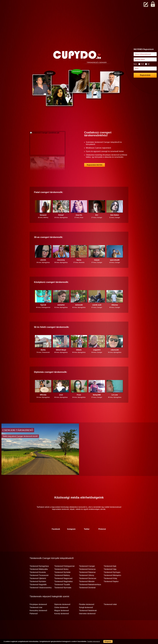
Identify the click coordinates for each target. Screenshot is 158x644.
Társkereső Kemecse (87, 578)
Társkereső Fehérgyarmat (64, 575)
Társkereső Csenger (87, 575)
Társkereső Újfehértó (38, 587)
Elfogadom (104, 642)
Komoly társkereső (62, 622)
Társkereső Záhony (87, 584)
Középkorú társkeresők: (51, 291)
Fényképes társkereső (38, 613)
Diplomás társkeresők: (51, 381)
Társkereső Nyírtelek (62, 581)
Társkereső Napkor (111, 590)
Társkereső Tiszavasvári (39, 584)
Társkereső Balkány (62, 584)
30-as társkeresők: (48, 246)
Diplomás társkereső (62, 613)
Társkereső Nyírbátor (38, 590)
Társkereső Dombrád (87, 596)
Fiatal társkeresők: (49, 201)
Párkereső (34, 622)
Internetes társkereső (87, 622)
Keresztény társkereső (38, 619)
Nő (147, 64)
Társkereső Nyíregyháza (39, 575)
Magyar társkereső (62, 619)
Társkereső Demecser (88, 587)
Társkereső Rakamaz (87, 581)
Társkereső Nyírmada (63, 596)
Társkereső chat (36, 616)
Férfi (141, 64)
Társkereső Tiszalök (62, 593)
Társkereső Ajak (110, 575)
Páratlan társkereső (87, 613)
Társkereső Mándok (87, 590)
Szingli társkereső (86, 616)
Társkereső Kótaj (110, 587)
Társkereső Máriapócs (112, 584)
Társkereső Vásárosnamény (41, 596)
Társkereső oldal (110, 613)
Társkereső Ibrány (61, 578)
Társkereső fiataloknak (88, 619)
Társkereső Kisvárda (38, 581)
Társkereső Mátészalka (39, 578)
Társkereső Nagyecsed (63, 587)
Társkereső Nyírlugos (112, 581)
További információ (89, 642)
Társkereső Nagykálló (38, 593)
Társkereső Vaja (110, 578)
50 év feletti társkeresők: (52, 336)
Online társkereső (61, 616)
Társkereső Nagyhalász (64, 590)
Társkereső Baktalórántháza (90, 593)
